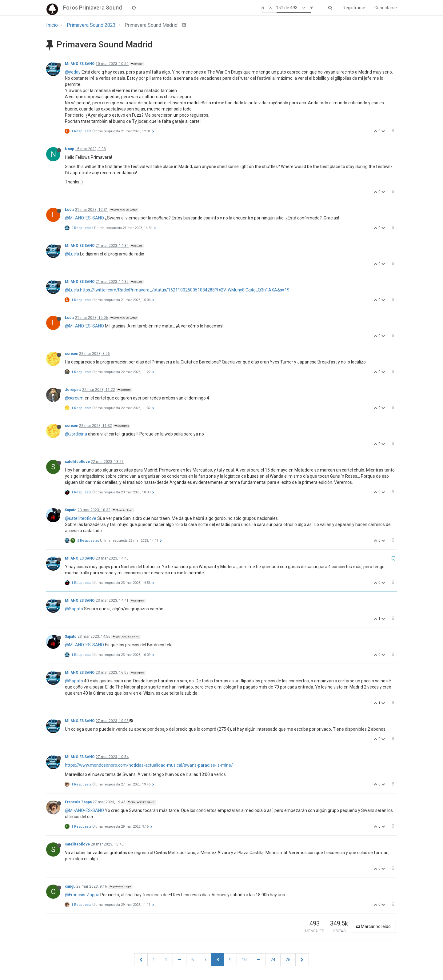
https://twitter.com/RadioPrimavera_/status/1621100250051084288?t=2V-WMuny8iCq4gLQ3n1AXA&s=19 (185, 290)
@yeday (137, 64)
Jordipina (73, 390)
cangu (70, 886)
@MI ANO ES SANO (124, 210)
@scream (124, 390)
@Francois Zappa (120, 887)
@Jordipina (122, 426)
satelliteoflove (77, 462)
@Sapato (138, 601)
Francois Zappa (78, 802)
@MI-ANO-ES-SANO (84, 218)
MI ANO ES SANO (80, 64)
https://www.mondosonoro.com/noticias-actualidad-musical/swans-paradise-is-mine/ (149, 765)
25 (288, 960)
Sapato (71, 510)
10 (244, 960)
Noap (70, 149)
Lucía (70, 210)
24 (273, 960)
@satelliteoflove (123, 510)
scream (72, 354)
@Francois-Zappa (82, 895)
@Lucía (137, 246)
